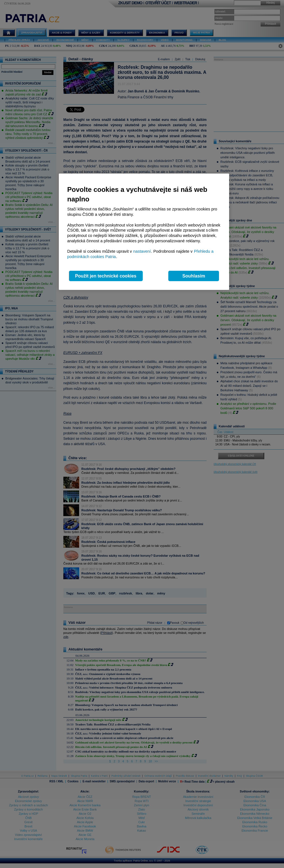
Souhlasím (194, 276)
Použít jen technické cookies (106, 276)
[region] (144, 232)
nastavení (142, 251)
